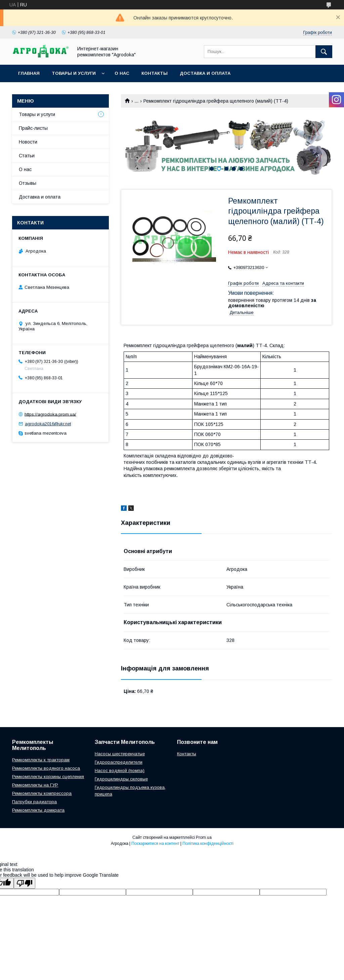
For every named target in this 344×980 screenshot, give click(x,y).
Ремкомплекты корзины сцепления (48, 777)
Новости (28, 142)
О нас (122, 73)
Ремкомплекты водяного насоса (46, 768)
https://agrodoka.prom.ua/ (50, 414)
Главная (29, 73)
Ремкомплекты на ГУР (35, 785)
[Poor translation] (25, 883)
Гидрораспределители (119, 762)
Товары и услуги (74, 73)
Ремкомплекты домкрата (38, 810)
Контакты (155, 73)
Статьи (27, 156)
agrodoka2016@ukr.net (48, 424)
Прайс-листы (33, 128)
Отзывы (28, 183)
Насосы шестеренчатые (120, 754)
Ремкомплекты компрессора (42, 793)
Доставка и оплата (205, 73)
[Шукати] (324, 52)
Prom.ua (204, 837)
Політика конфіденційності (208, 843)
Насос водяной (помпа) (120, 771)
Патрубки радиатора (34, 802)
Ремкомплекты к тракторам (41, 760)
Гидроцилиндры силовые (121, 779)
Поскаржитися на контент (155, 843)
